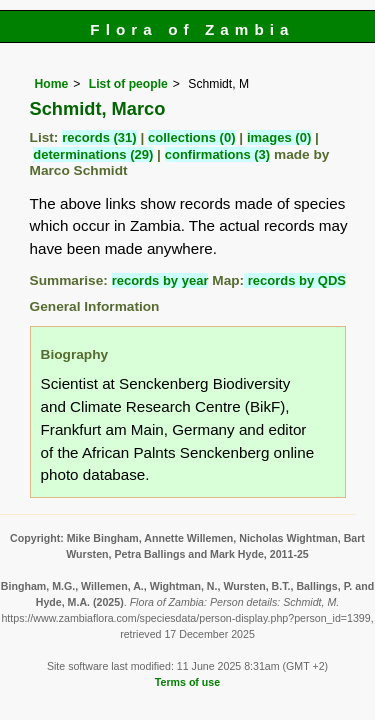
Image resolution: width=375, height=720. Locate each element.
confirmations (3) (217, 154)
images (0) (279, 137)
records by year (160, 280)
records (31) (99, 137)
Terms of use (187, 682)
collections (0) (191, 137)
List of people (128, 84)
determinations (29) (93, 154)
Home (52, 84)
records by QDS (295, 280)
